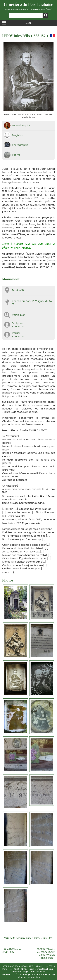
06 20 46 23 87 (20, 969)
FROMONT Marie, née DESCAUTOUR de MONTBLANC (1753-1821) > (45, 954)
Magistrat (18, 135)
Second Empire (21, 125)
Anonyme (18, 327)
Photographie (20, 145)
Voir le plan (19, 315)
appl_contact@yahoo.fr (41, 969)
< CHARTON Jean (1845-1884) (11, 951)
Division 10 (18, 290)
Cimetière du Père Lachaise (28, 6)
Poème (16, 155)
